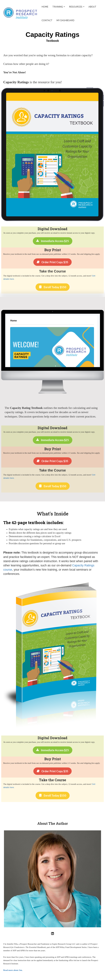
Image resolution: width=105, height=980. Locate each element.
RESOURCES (76, 7)
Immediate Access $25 (53, 241)
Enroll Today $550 (53, 287)
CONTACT (47, 20)
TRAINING (58, 7)
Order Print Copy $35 (52, 262)
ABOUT (92, 7)
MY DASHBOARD (65, 20)
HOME (45, 7)
